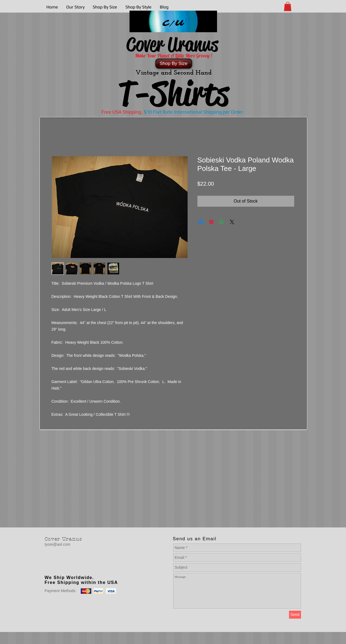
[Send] (295, 615)
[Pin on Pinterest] (211, 222)
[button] (288, 6)
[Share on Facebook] (201, 222)
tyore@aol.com (58, 544)
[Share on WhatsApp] (222, 222)
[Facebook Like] (79, 566)
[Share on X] (232, 222)
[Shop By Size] (174, 64)
